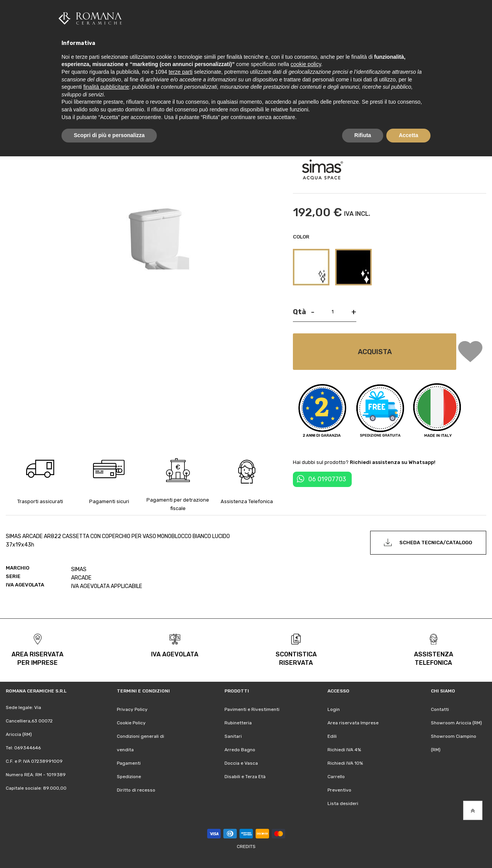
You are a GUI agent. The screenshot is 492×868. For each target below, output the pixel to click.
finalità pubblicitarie (106, 87)
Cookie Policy (131, 723)
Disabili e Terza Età (245, 777)
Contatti (440, 709)
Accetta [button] (408, 135)
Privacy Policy (132, 709)
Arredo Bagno (240, 750)
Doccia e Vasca (241, 763)
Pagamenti (129, 763)
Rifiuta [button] (363, 135)
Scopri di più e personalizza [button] (109, 135)
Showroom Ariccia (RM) (456, 723)
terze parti (181, 72)
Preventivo (339, 790)
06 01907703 (327, 479)
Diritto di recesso (136, 790)
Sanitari (233, 736)
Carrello (336, 777)
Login (334, 709)
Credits (246, 846)
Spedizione (129, 777)
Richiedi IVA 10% (345, 763)
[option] (311, 267)
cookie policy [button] (306, 64)
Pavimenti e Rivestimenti (252, 709)
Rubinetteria (238, 723)
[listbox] (390, 268)
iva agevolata (175, 654)
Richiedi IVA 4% (344, 750)
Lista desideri (343, 803)
